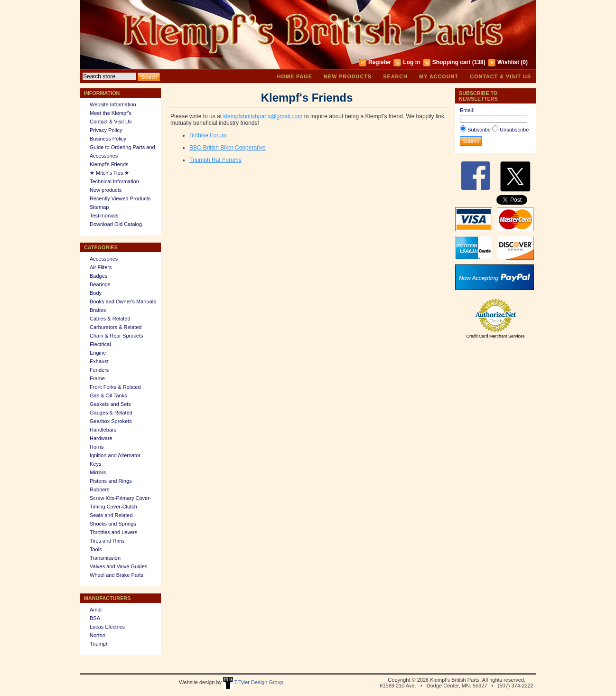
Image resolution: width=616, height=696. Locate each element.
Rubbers (100, 489)
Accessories (104, 259)
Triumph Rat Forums (215, 160)
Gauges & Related (111, 413)
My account (439, 76)
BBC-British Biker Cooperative (228, 148)
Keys (95, 464)
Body (96, 293)
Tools (96, 549)
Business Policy (108, 139)
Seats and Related (111, 515)
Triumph (99, 644)
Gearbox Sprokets (111, 421)
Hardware (101, 438)
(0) (524, 62)
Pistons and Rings (111, 481)
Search (395, 76)
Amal (96, 610)
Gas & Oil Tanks (108, 395)
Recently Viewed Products (120, 198)
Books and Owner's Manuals (123, 301)
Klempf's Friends (109, 164)
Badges (98, 276)
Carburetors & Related (116, 327)
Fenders (99, 370)
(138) (479, 62)
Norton (98, 635)
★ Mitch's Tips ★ (109, 173)
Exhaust (99, 361)
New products (348, 76)
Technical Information (114, 181)
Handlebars (103, 430)
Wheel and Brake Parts (117, 575)
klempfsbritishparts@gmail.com (263, 116)
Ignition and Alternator (115, 455)
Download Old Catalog (116, 224)
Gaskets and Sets (110, 404)
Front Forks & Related (115, 387)
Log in (411, 62)
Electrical (100, 344)
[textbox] (109, 76)
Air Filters (101, 267)
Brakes (98, 310)
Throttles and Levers (113, 532)
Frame (97, 378)
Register (380, 62)
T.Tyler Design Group (253, 682)
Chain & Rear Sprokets (117, 336)
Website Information (113, 104)
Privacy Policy (106, 130)
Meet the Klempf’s (111, 113)
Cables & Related (110, 319)
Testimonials (104, 216)
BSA (95, 618)
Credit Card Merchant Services (495, 336)
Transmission (105, 558)
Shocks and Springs (113, 524)
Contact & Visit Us (500, 76)
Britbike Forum (208, 135)
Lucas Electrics (107, 627)
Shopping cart (452, 62)
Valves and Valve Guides (118, 566)
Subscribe (479, 130)
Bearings (100, 284)
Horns (97, 447)
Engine (98, 353)
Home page (295, 76)
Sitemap (99, 207)
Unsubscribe (514, 130)
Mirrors (98, 472)
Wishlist (508, 62)
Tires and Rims (107, 541)
